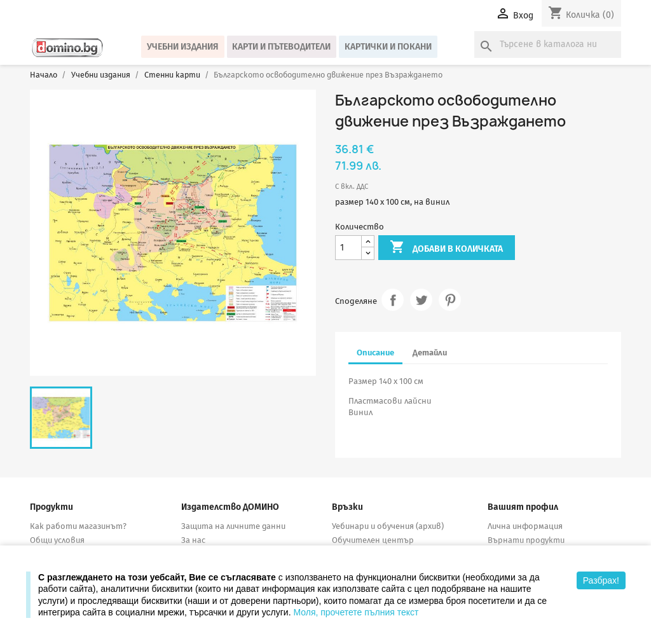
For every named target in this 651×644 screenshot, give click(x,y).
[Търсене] (548, 45)
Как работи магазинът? (78, 526)
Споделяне (393, 300)
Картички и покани (388, 47)
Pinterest (450, 300)
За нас (193, 540)
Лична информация (525, 526)
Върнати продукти (526, 540)
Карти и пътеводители (281, 47)
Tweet (421, 300)
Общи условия (57, 540)
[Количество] (348, 248)
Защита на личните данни (233, 526)
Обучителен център (373, 540)
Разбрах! (601, 580)
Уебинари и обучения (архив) (388, 526)
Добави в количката (446, 248)
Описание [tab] (375, 353)
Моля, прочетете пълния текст (356, 612)
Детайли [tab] (430, 353)
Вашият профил (523, 507)
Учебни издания (183, 47)
